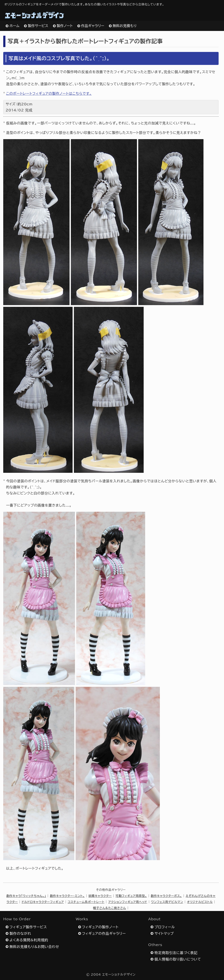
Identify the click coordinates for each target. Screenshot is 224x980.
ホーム (14, 26)
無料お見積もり (125, 26)
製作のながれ (20, 933)
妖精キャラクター (100, 896)
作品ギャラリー (93, 26)
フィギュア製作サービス (28, 927)
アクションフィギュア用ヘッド (128, 902)
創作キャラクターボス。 (166, 896)
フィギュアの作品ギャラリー (104, 933)
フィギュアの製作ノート (100, 927)
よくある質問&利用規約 (29, 940)
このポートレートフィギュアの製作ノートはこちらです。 (49, 93)
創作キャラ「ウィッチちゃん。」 (26, 896)
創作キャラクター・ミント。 (67, 896)
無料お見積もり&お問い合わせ (34, 947)
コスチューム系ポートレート (86, 902)
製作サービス (38, 26)
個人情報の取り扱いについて (178, 959)
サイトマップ (164, 933)
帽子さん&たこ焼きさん (110, 908)
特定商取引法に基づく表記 (176, 953)
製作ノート (65, 26)
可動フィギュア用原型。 (131, 896)
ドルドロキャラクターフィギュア (43, 902)
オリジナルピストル (200, 902)
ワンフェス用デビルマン (167, 902)
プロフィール (165, 927)
